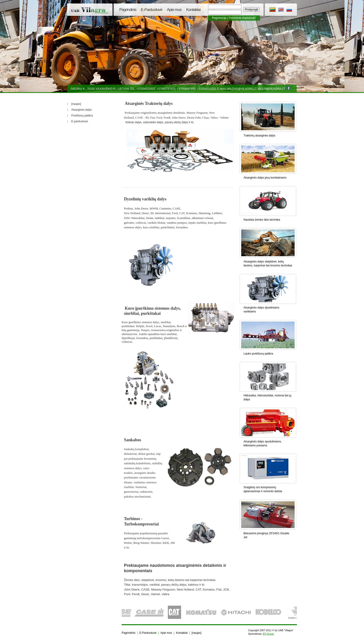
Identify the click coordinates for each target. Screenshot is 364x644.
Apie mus (174, 10)
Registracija (219, 18)
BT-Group (268, 634)
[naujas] (196, 633)
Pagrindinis (128, 10)
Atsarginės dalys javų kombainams (265, 178)
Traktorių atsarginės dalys (259, 136)
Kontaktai (193, 10)
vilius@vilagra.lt (271, 89)
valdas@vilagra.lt (242, 89)
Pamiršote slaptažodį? (242, 18)
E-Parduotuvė (152, 10)
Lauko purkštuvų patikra (258, 354)
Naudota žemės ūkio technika (262, 220)
